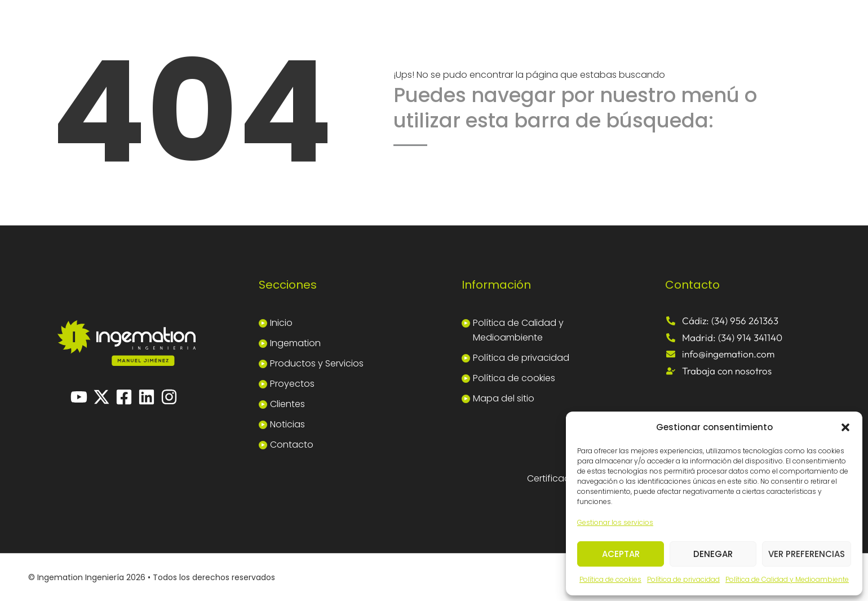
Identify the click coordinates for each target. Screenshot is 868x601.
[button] (845, 427)
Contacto (292, 445)
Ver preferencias (807, 554)
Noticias (287, 424)
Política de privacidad (683, 579)
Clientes (287, 404)
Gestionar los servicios (615, 522)
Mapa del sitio (504, 398)
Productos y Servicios (317, 363)
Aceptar (621, 554)
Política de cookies (610, 579)
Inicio (281, 323)
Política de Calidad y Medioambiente (787, 579)
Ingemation (295, 343)
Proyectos (292, 384)
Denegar (713, 554)
